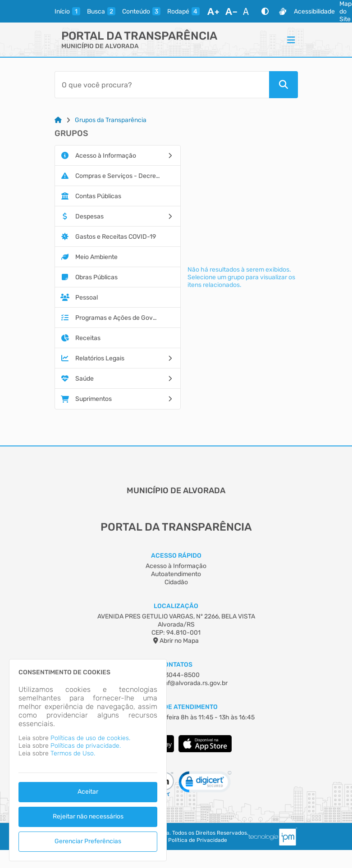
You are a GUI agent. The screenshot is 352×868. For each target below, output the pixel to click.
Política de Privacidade (198, 840)
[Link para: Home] (58, 120)
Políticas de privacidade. (86, 746)
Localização (176, 606)
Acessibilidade (314, 11)
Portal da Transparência (139, 36)
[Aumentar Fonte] (213, 11)
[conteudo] (141, 11)
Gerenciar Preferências (88, 841)
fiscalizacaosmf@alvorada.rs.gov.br (176, 683)
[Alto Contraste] (265, 11)
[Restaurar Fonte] (248, 11)
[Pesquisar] (283, 85)
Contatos (176, 665)
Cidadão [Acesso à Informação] (176, 582)
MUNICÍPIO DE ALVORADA (100, 46)
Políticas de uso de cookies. (90, 738)
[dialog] (88, 760)
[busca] (101, 11)
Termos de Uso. (73, 753)
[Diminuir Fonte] (231, 11)
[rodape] (183, 11)
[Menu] (291, 40)
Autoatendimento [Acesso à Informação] (176, 574)
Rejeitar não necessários (88, 816)
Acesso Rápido (176, 556)
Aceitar (88, 792)
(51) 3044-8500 (176, 675)
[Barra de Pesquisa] (162, 85)
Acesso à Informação (176, 566)
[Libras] (283, 11)
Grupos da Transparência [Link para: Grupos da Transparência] (111, 120)
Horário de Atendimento (176, 707)
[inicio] (67, 11)
